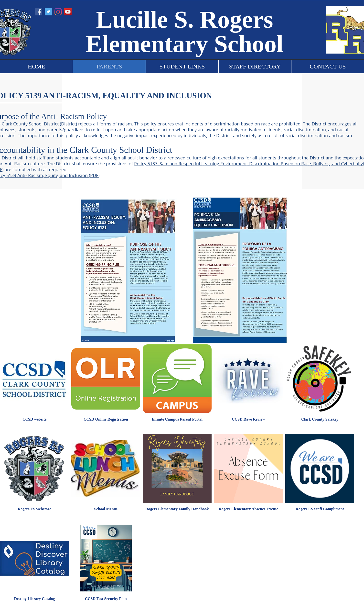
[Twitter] (48, 12)
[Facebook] (39, 12)
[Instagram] (58, 12)
